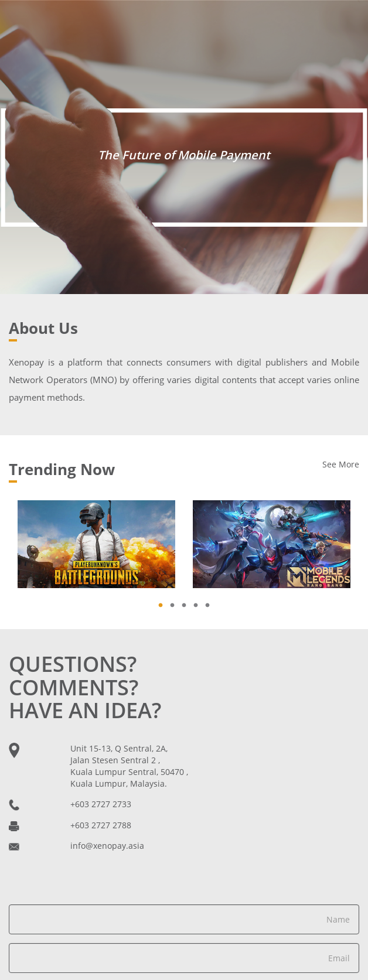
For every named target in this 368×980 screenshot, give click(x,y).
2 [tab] (175, 603)
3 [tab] (187, 603)
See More (341, 464)
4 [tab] (199, 603)
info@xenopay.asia (107, 846)
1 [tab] (163, 603)
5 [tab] (210, 603)
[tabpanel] (96, 544)
